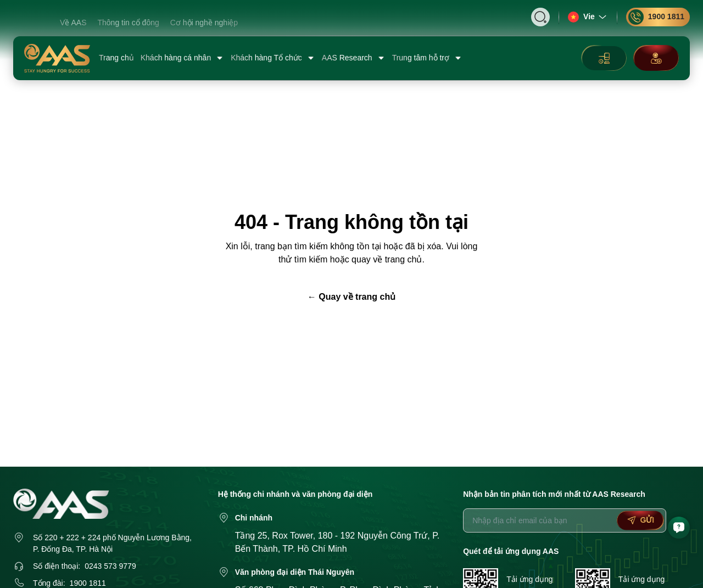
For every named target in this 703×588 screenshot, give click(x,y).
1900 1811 (656, 17)
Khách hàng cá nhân (182, 58)
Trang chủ (116, 58)
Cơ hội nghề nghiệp (204, 23)
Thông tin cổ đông (128, 23)
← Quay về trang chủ (351, 297)
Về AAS (73, 23)
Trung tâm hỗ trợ (427, 58)
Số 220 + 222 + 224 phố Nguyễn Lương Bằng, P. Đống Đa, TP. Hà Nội (112, 543)
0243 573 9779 (110, 566)
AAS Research (354, 58)
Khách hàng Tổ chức (273, 58)
